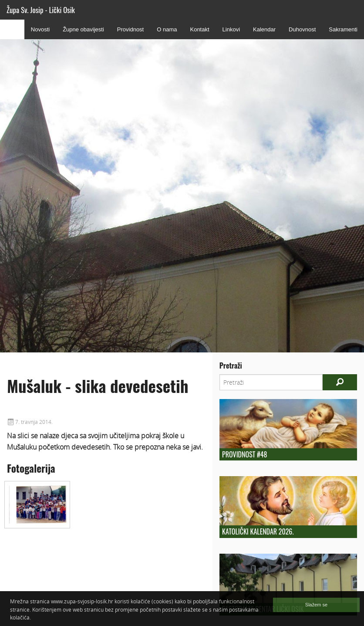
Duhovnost (302, 29)
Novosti (40, 29)
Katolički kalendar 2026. (258, 531)
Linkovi (231, 29)
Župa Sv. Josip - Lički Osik (41, 10)
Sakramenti (343, 29)
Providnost (130, 29)
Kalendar (264, 29)
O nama (167, 29)
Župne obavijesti (83, 29)
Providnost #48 (244, 454)
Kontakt (199, 29)
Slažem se (316, 605)
